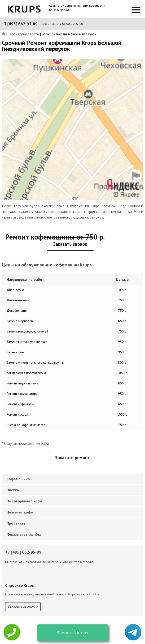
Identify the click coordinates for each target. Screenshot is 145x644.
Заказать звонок (70, 244)
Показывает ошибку (24, 534)
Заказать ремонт (72, 458)
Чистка (13, 490)
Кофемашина (18, 479)
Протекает (16, 523)
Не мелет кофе (20, 512)
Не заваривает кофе (24, 501)
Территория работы (24, 34)
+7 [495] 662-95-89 (20, 24)
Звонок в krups (72, 633)
